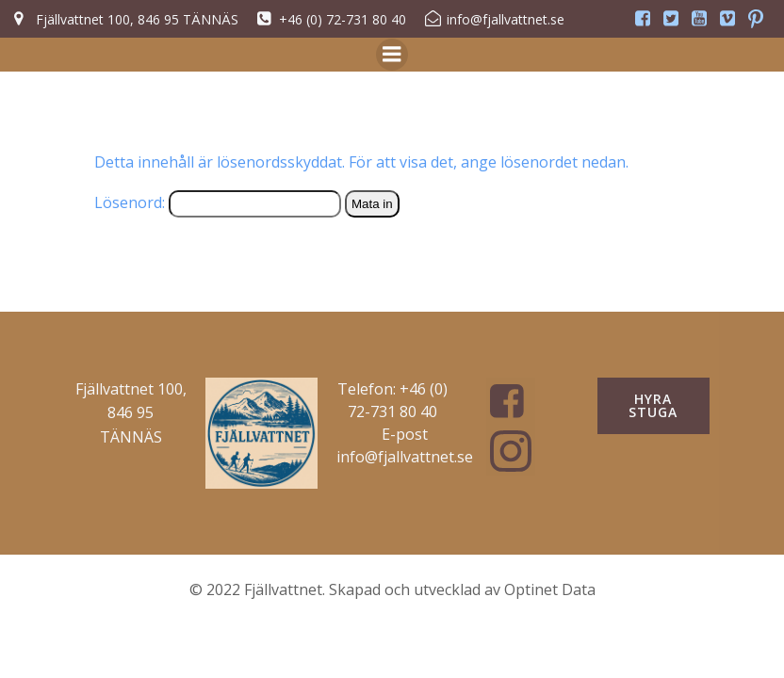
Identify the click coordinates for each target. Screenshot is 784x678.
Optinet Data (550, 589)
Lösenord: (218, 202)
